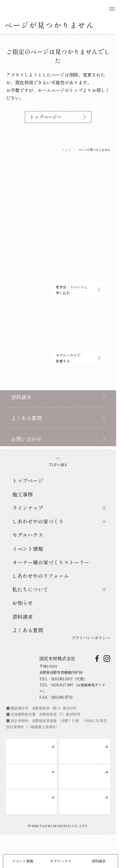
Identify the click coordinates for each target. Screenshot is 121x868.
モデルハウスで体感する (78, 358)
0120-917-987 (62, 685)
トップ (66, 150)
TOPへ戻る (58, 462)
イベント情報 (23, 861)
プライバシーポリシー (91, 638)
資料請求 (98, 861)
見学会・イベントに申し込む (78, 290)
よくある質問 (28, 630)
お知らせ (23, 603)
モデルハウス (60, 861)
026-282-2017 (62, 679)
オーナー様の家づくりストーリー (51, 562)
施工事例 (23, 494)
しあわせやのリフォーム (41, 576)
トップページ (28, 480)
